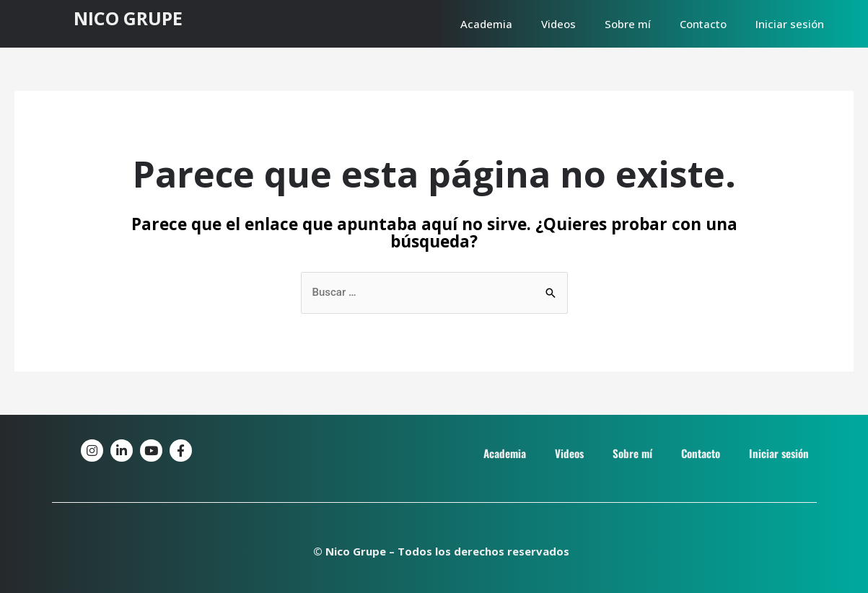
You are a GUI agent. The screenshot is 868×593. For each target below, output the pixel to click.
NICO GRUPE (128, 18)
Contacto (703, 24)
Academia (486, 24)
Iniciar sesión (790, 24)
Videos (558, 24)
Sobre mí (628, 24)
